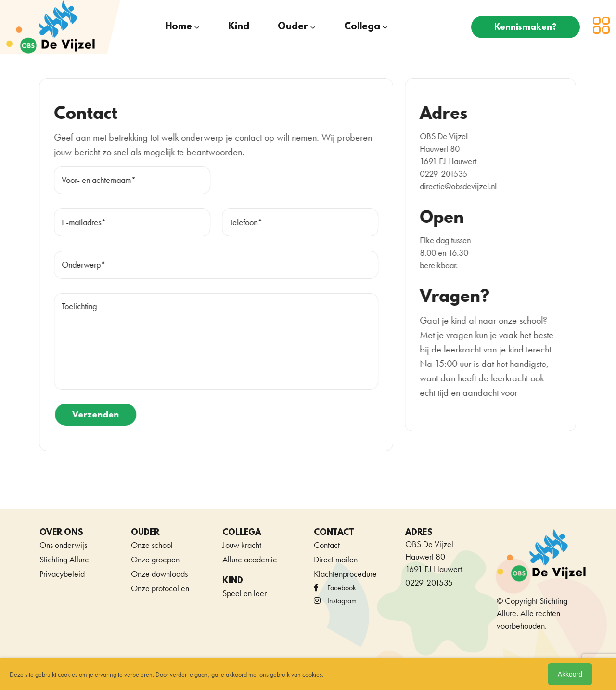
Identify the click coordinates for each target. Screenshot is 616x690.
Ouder (293, 27)
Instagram (335, 601)
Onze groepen (155, 559)
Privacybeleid (62, 574)
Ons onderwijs (63, 545)
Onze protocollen (160, 588)
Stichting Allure (64, 559)
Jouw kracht (242, 545)
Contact (327, 545)
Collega (362, 27)
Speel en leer (244, 593)
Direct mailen (336, 559)
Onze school (152, 545)
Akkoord (570, 674)
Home (179, 27)
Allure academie (250, 559)
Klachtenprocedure (345, 574)
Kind (239, 27)
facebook (335, 588)
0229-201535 (429, 582)
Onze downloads (159, 574)
